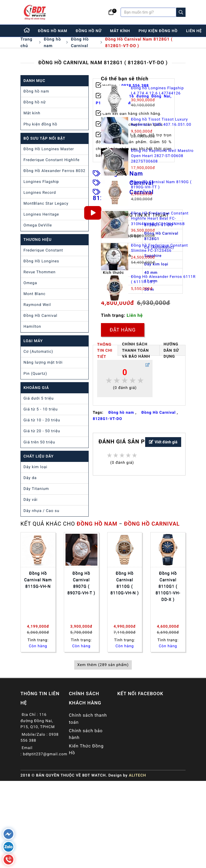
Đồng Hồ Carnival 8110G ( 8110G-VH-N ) (125, 583)
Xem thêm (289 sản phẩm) (103, 665)
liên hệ (194, 31)
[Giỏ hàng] (111, 12)
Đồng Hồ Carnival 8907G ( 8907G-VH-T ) (81, 583)
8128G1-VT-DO (108, 419)
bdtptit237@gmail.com (45, 754)
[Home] (27, 31)
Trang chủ (26, 42)
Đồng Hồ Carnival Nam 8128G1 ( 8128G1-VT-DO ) (139, 42)
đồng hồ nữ (89, 31)
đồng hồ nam (53, 31)
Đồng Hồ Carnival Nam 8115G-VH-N (38, 580)
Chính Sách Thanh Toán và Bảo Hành (136, 350)
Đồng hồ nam (52, 42)
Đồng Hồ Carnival (80, 42)
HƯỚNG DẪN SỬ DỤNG (171, 350)
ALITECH (137, 775)
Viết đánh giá (163, 442)
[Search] (181, 12)
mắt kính (120, 31)
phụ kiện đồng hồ (158, 31)
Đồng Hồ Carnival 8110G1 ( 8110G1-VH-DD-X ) (168, 586)
